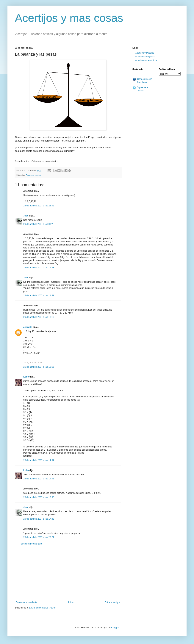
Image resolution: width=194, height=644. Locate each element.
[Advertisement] (68, 573)
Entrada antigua (112, 602)
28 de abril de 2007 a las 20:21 (39, 537)
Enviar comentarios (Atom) (42, 608)
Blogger (115, 628)
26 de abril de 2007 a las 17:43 (39, 519)
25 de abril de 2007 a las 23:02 (39, 206)
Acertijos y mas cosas (69, 18)
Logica (38, 175)
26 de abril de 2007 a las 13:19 (39, 317)
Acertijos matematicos (146, 60)
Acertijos (30, 175)
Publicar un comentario (31, 544)
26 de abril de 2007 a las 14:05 (39, 479)
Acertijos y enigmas (145, 57)
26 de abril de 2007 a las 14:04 (39, 460)
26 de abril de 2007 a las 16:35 (39, 497)
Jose (26, 216)
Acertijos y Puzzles (145, 53)
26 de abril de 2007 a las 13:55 (39, 367)
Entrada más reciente (26, 602)
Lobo (26, 377)
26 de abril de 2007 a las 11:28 (39, 268)
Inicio (71, 602)
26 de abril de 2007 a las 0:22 (38, 224)
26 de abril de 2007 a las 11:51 (39, 295)
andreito (28, 327)
